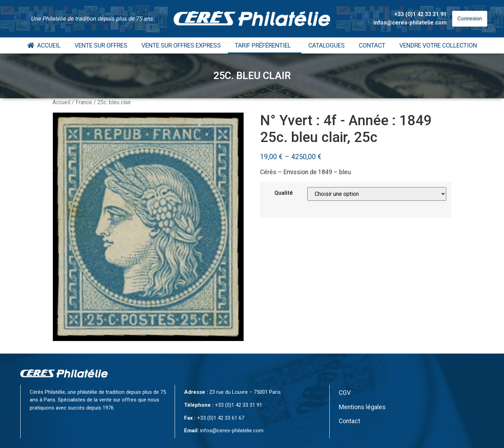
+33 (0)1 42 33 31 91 (420, 14)
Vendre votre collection (438, 45)
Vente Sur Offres (101, 45)
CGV (345, 393)
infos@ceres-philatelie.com (410, 23)
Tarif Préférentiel (265, 45)
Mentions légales (362, 407)
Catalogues (327, 45)
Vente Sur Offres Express (181, 45)
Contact (372, 45)
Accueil (44, 45)
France (84, 102)
